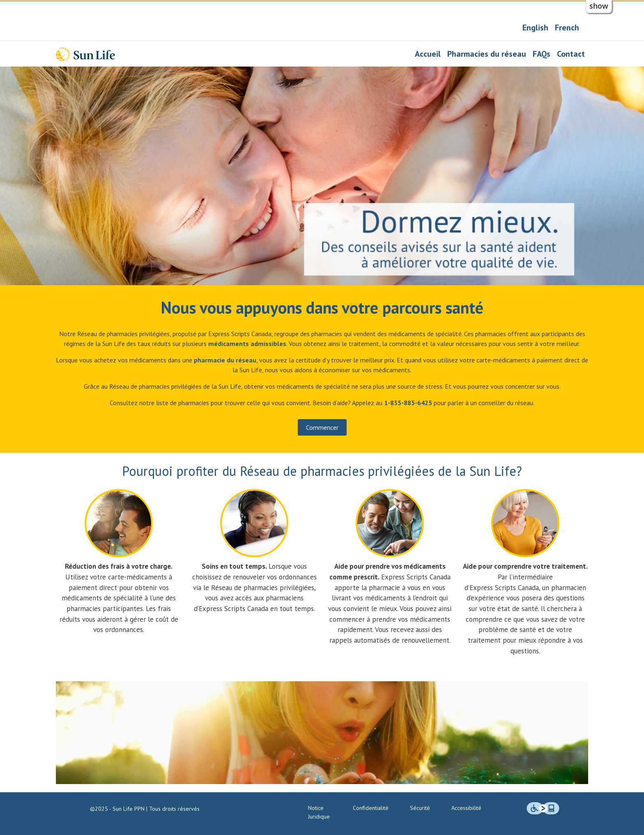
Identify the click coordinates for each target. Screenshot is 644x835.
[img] (543, 808)
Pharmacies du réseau (487, 54)
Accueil (428, 54)
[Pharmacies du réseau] (225, 360)
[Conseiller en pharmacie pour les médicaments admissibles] (247, 344)
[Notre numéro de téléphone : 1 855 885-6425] (408, 403)
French (567, 28)
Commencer (322, 427)
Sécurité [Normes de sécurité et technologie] (420, 808)
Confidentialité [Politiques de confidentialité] (371, 808)
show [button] (599, 6)
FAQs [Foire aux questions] (542, 54)
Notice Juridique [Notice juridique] (319, 812)
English (535, 28)
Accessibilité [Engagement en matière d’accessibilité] (466, 808)
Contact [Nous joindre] (571, 54)
